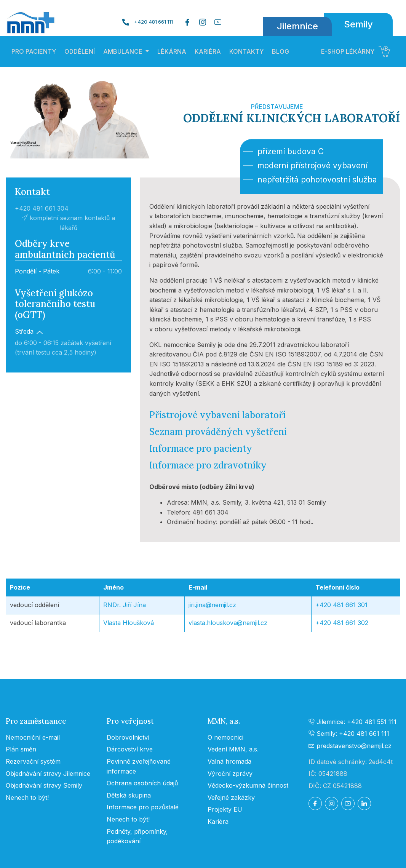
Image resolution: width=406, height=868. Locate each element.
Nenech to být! (27, 798)
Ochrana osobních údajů (142, 783)
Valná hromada (229, 761)
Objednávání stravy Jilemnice (48, 774)
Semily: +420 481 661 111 (349, 734)
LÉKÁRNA (172, 51)
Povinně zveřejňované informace (139, 766)
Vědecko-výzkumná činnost (248, 785)
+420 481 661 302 (342, 623)
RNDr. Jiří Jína (125, 605)
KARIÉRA (208, 51)
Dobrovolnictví (128, 737)
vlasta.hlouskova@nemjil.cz (228, 623)
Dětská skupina (129, 795)
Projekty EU (225, 809)
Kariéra (218, 822)
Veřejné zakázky (231, 798)
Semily (358, 24)
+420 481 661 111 (153, 22)
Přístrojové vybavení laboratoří (217, 415)
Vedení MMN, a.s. (233, 749)
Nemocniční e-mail (33, 737)
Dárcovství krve (130, 749)
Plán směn (21, 749)
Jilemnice (297, 26)
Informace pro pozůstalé (143, 807)
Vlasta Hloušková (129, 623)
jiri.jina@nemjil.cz (212, 605)
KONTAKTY (246, 51)
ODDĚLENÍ (80, 51)
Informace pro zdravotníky (208, 465)
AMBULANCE (123, 51)
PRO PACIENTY (34, 51)
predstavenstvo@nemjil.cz (350, 746)
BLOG (281, 51)
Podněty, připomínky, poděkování (137, 836)
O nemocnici (225, 737)
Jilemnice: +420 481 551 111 (352, 722)
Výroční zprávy (230, 774)
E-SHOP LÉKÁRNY (356, 51)
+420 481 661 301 (341, 605)
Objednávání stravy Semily (44, 785)
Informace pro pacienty (201, 448)
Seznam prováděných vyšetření (218, 432)
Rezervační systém (33, 761)
